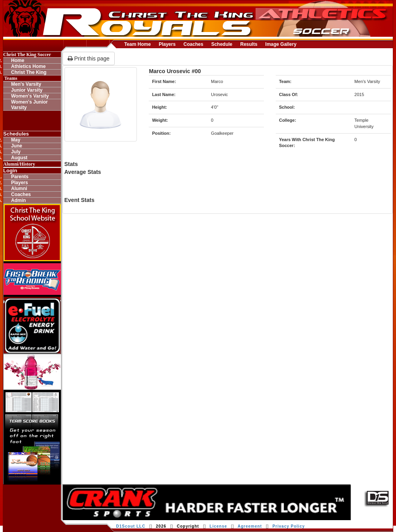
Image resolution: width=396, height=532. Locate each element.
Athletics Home (28, 66)
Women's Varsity (30, 96)
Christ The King (29, 72)
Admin (18, 200)
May (16, 140)
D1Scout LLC (131, 526)
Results (249, 44)
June (17, 146)
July (16, 152)
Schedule (222, 44)
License (218, 526)
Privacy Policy (289, 526)
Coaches (193, 44)
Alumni (19, 189)
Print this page (89, 58)
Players (167, 44)
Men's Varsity (26, 84)
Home (18, 60)
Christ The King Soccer (27, 55)
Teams (10, 78)
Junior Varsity (27, 90)
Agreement (250, 526)
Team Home (137, 44)
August (19, 158)
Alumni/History (19, 164)
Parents (20, 177)
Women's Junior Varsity (29, 105)
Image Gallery (281, 44)
